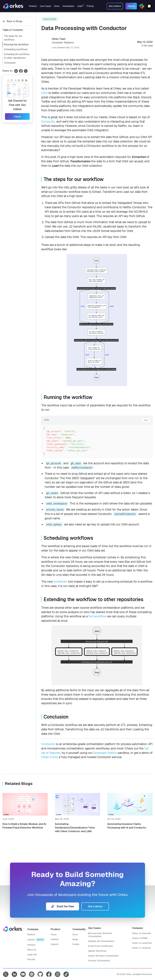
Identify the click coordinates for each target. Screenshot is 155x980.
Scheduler (60, 582)
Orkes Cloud (49, 757)
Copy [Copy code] (146, 420)
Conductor (48, 122)
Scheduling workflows (16, 49)
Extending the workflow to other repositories (17, 56)
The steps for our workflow (13, 38)
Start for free (63, 906)
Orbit (44, 93)
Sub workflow (97, 616)
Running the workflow (16, 45)
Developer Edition (105, 753)
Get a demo (95, 906)
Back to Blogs (12, 21)
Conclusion (10, 63)
